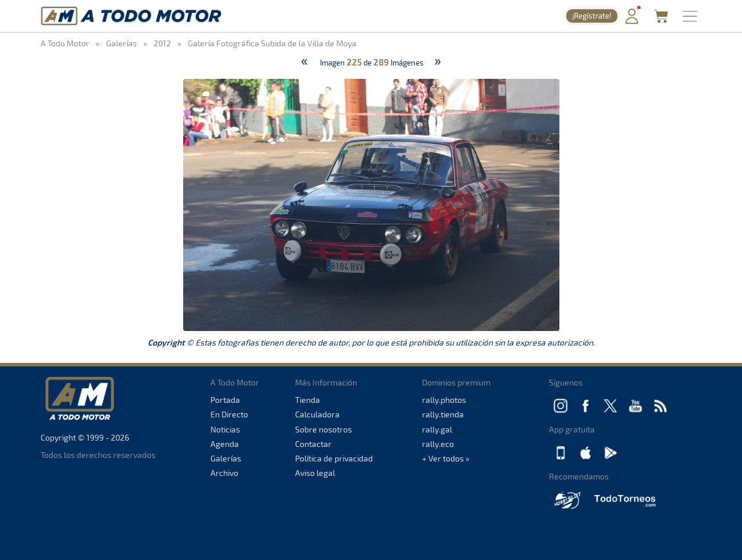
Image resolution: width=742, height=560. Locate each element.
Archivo (224, 473)
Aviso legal (315, 473)
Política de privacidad (334, 458)
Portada (225, 400)
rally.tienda (443, 414)
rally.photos (444, 400)
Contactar (313, 444)
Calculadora (317, 414)
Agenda (225, 444)
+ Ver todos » (446, 458)
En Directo (229, 414)
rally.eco (438, 444)
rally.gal (437, 429)
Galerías (226, 458)
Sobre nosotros (323, 429)
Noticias (225, 429)
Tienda (308, 400)
